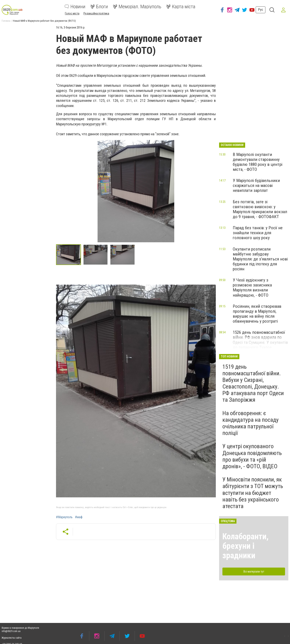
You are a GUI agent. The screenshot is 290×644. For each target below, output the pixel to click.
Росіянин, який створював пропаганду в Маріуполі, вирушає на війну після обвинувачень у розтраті (257, 314)
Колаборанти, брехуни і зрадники (245, 546)
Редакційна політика (96, 13)
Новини (75, 7)
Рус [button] (260, 10)
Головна (6, 21)
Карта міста (181, 7)
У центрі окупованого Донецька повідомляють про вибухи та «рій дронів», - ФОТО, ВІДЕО (252, 456)
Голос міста (72, 13)
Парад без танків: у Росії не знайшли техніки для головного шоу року (258, 233)
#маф (79, 517)
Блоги (99, 7)
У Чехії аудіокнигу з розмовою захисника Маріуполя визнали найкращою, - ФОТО (252, 288)
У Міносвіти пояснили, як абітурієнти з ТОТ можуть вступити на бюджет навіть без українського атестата (253, 493)
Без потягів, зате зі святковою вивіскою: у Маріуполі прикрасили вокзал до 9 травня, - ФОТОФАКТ (260, 209)
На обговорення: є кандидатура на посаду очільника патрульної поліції (251, 423)
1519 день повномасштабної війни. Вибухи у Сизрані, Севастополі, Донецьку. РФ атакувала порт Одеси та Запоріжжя (253, 383)
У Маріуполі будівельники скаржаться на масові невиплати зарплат (256, 185)
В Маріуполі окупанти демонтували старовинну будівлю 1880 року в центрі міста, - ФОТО (258, 162)
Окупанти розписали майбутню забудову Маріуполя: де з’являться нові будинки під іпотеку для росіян (260, 259)
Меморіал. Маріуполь (137, 7)
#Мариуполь (64, 517)
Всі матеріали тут (254, 572)
